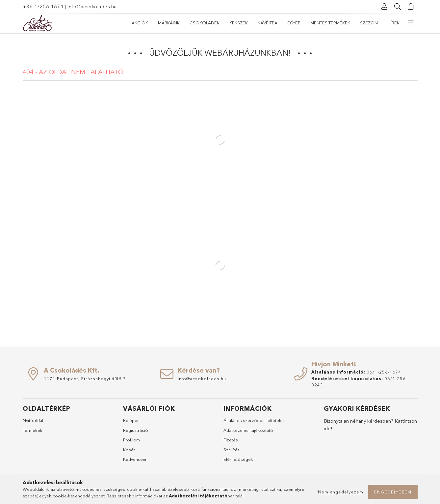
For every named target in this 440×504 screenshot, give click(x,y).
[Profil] (385, 7)
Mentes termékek (330, 23)
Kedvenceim (135, 459)
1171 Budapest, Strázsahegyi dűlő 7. (86, 378)
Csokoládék (205, 23)
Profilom (131, 440)
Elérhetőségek (238, 459)
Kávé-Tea (268, 23)
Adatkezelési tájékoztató (248, 430)
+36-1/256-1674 (43, 6)
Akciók (140, 23)
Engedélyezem (393, 492)
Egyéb (294, 23)
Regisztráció (136, 430)
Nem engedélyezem (341, 492)
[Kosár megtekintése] (411, 7)
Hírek (394, 23)
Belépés (131, 420)
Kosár (129, 450)
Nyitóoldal (33, 420)
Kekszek (239, 23)
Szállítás (232, 450)
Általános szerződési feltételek (254, 420)
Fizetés (231, 440)
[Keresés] (398, 7)
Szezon (369, 23)
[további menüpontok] (411, 23)
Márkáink (169, 23)
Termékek (33, 430)
